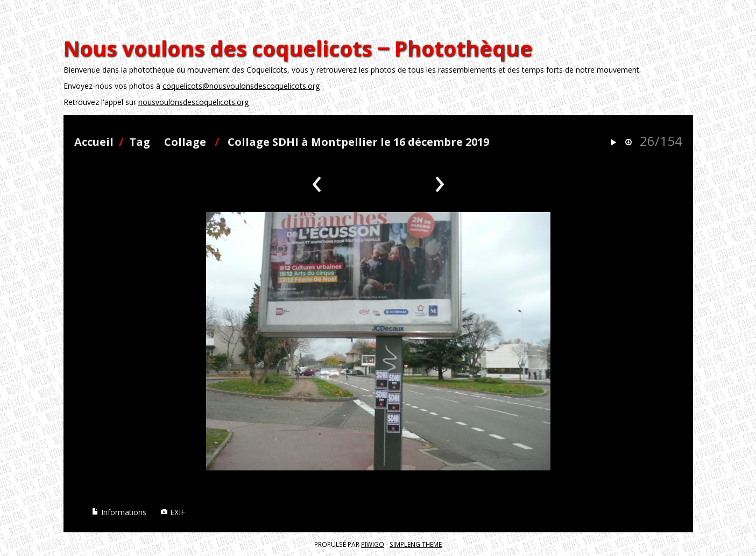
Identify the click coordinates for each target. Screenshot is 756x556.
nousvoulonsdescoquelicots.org (193, 102)
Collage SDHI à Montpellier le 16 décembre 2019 (358, 142)
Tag (140, 142)
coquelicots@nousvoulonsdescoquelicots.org (241, 86)
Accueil (94, 142)
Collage (185, 142)
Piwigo (373, 544)
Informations (119, 512)
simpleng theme (416, 544)
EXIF (173, 512)
